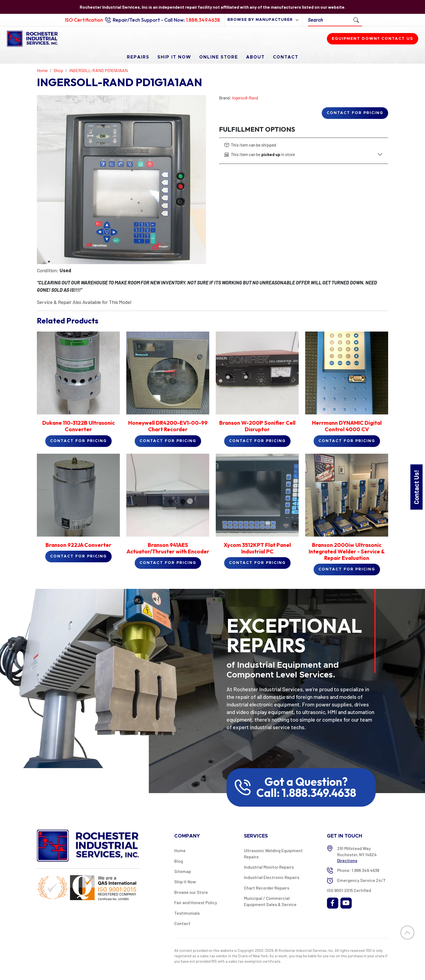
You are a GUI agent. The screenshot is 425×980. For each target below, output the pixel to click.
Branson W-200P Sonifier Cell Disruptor (257, 426)
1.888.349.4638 (203, 20)
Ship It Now (174, 57)
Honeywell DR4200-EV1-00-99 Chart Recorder (168, 426)
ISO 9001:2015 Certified (349, 890)
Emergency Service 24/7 (361, 880)
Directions (347, 860)
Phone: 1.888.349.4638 (358, 870)
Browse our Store (191, 892)
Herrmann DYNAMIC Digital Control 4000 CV (347, 426)
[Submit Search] (356, 20)
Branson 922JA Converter (78, 545)
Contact (286, 57)
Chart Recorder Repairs (267, 888)
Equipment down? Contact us (373, 39)
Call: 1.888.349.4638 (306, 793)
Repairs (138, 57)
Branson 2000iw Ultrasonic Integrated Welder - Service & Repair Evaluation (347, 551)
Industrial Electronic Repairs (272, 877)
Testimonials (187, 913)
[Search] (329, 20)
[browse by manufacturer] (263, 20)
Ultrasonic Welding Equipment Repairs (273, 853)
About (255, 57)
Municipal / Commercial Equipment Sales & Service (270, 901)
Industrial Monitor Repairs (269, 867)
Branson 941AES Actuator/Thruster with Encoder (168, 548)
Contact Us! (416, 487)
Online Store (219, 57)
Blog (179, 861)
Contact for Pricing (355, 113)
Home (180, 850)
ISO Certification (84, 20)
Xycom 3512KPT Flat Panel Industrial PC (257, 548)
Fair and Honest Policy (196, 902)
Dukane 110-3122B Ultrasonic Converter (78, 426)
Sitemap (183, 871)
